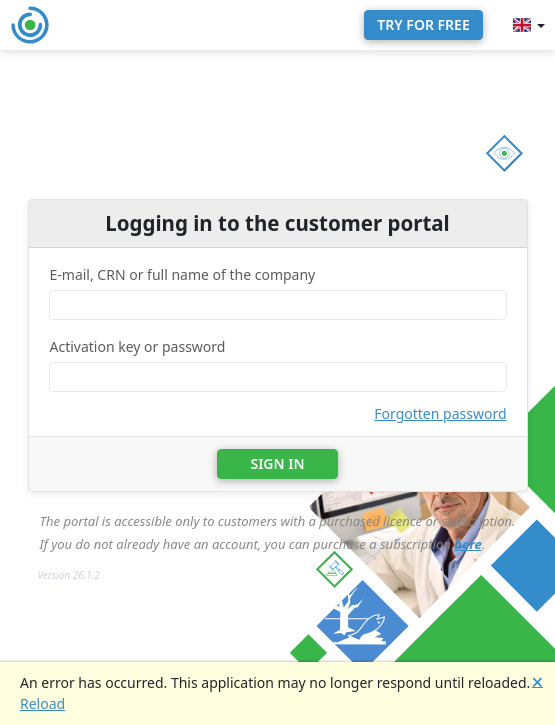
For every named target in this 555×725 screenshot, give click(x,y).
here (468, 544)
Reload (42, 703)
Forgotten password (440, 413)
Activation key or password (138, 346)
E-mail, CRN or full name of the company (183, 274)
